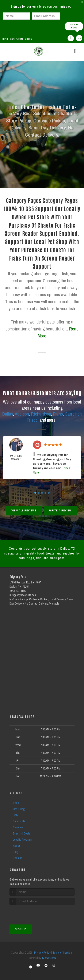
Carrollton (73, 414)
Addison (22, 414)
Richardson (41, 414)
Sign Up (21, 929)
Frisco (32, 420)
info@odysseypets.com (23, 595)
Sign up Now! (74, 26)
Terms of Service (62, 953)
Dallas (8, 414)
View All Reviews (24, 510)
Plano (58, 414)
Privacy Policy (42, 953)
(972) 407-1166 (18, 591)
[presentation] (18, 26)
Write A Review (60, 510)
